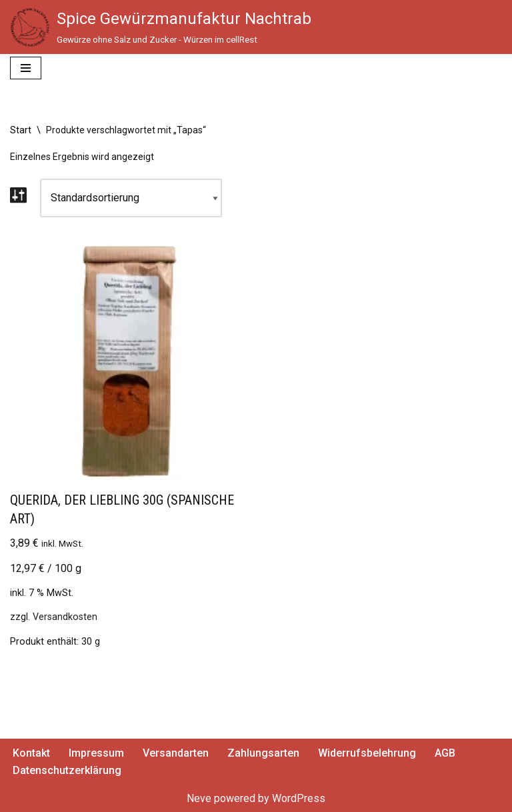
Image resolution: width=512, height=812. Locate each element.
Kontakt (31, 753)
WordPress (299, 798)
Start (21, 130)
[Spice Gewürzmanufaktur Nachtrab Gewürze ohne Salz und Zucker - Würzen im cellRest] (161, 27)
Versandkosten (65, 617)
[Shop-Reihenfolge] (131, 198)
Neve (199, 798)
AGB (445, 753)
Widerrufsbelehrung (367, 753)
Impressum (96, 753)
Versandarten (176, 753)
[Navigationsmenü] (26, 68)
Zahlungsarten (263, 753)
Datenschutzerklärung (67, 770)
